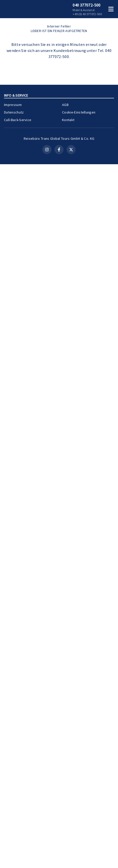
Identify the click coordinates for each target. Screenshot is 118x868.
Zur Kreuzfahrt (97, 445)
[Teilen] (110, 385)
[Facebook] (59, 853)
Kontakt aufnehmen (59, 279)
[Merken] (101, 385)
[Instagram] (47, 853)
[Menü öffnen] (112, 9)
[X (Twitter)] (71, 853)
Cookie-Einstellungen (79, 808)
